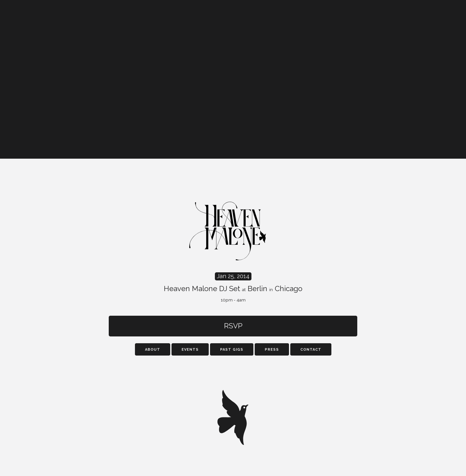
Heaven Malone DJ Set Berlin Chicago (233, 288)
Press (272, 350)
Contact (311, 350)
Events (190, 350)
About (153, 350)
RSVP (233, 326)
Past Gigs (232, 350)
